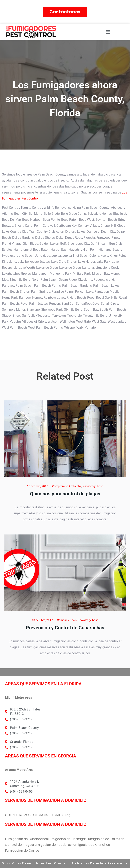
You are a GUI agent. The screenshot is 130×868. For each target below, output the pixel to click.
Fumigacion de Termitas (105, 839)
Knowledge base (93, 486)
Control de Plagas (19, 845)
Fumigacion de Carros (22, 851)
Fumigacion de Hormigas (67, 839)
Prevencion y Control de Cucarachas (65, 628)
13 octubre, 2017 (37, 486)
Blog (67, 815)
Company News (67, 620)
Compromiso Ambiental (67, 486)
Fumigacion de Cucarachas (26, 839)
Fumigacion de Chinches (91, 845)
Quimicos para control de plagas (65, 494)
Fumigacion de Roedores (52, 845)
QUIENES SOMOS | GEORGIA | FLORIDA (34, 815)
